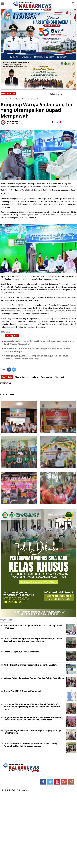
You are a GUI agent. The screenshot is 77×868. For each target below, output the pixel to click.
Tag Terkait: (7, 377)
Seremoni (34, 99)
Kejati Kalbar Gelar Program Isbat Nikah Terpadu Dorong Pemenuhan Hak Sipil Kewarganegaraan (30, 745)
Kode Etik (16, 790)
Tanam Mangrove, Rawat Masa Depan (21, 652)
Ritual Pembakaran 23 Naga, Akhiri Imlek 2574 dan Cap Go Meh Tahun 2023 (33, 627)
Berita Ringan (10, 99)
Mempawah (26, 99)
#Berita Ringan (21, 377)
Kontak (25, 790)
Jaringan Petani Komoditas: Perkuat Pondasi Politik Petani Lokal (34, 678)
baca (55, 122)
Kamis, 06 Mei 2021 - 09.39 (15, 123)
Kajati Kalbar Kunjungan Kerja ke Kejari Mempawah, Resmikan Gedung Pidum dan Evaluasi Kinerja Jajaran (33, 640)
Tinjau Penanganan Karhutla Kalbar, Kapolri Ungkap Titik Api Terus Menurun (32, 732)
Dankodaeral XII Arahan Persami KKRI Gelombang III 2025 (31, 665)
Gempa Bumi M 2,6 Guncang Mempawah (23, 691)
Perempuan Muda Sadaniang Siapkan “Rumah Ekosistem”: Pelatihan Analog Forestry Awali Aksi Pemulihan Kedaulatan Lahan (32, 707)
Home (3, 99)
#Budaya (34, 377)
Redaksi (6, 790)
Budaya (18, 99)
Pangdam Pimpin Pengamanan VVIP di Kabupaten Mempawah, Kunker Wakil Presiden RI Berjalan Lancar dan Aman (33, 719)
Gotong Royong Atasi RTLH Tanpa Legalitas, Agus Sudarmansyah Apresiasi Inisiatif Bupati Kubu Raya (36, 357)
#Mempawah (46, 377)
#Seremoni (59, 377)
